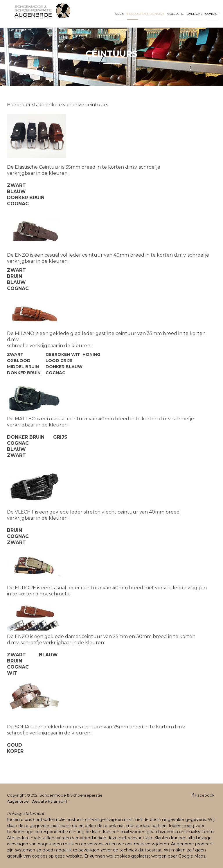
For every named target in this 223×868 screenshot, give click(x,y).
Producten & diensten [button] (146, 14)
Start (120, 14)
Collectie (176, 14)
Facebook (203, 795)
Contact (212, 14)
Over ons (195, 14)
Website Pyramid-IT (50, 801)
